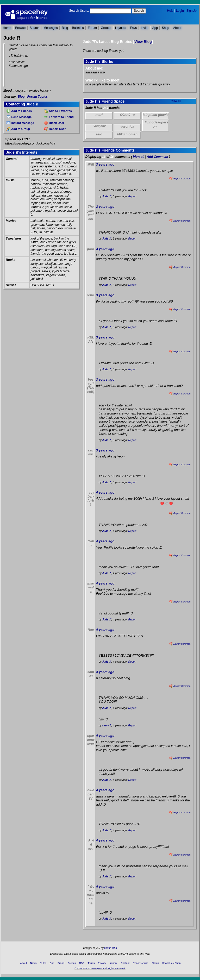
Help (170, 11)
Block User (54, 123)
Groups (106, 28)
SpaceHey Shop (171, 963)
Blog (65, 28)
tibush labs (110, 948)
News (33, 963)
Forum (92, 28)
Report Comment (180, 179)
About (177, 28)
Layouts (121, 28)
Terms (91, 963)
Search (139, 11)
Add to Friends (19, 111)
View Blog (143, 42)
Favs (133, 28)
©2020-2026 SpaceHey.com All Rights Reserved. (100, 969)
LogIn (180, 11)
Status (155, 963)
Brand (61, 963)
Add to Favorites (58, 111)
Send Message (19, 117)
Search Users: (79, 11)
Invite (145, 28)
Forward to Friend (59, 117)
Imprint (114, 963)
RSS (82, 963)
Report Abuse (140, 963)
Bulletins (78, 28)
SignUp (192, 11)
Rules (43, 963)
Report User (55, 129)
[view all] (176, 101)
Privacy (102, 963)
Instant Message (20, 123)
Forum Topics (38, 97)
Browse (20, 28)
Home (7, 28)
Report (132, 196)
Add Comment (158, 157)
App (155, 28)
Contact (125, 963)
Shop (165, 28)
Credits (72, 963)
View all (139, 157)
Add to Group (18, 129)
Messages (51, 28)
